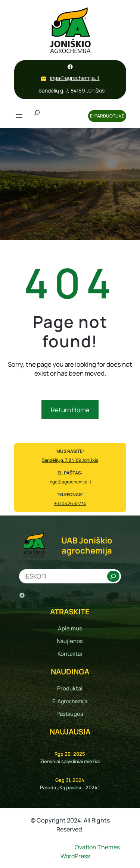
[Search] (113, 576)
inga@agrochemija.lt (75, 78)
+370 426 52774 (70, 503)
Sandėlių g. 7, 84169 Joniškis (71, 90)
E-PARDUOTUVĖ (107, 116)
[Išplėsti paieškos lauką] (37, 116)
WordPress (75, 856)
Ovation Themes (97, 847)
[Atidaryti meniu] (19, 116)
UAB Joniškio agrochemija (87, 545)
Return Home (70, 410)
